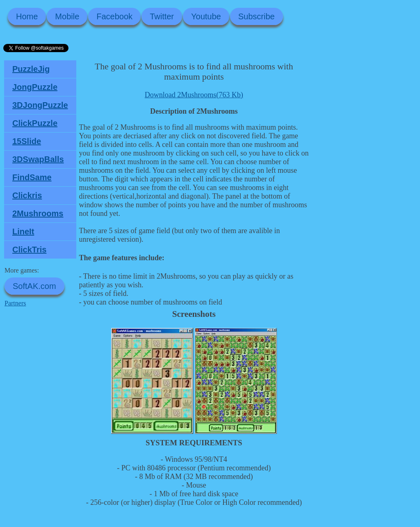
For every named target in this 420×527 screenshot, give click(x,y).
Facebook (114, 16)
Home (27, 16)
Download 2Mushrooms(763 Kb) (194, 95)
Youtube (206, 16)
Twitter (162, 16)
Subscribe (257, 16)
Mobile (67, 16)
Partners (15, 303)
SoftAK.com (34, 286)
